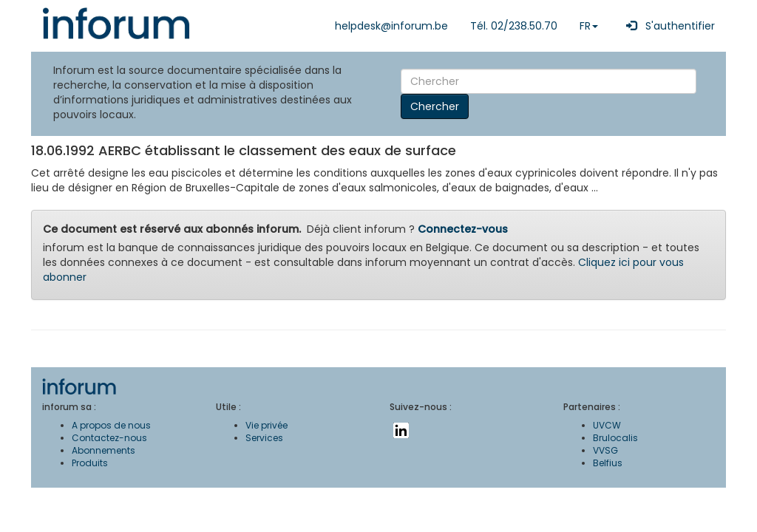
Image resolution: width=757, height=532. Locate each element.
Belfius (608, 463)
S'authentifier (668, 26)
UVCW (607, 425)
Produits (90, 463)
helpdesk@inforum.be (391, 26)
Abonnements (103, 450)
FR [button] (589, 26)
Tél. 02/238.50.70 (514, 26)
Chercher (435, 106)
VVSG (605, 450)
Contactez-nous (109, 438)
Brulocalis (615, 438)
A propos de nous (111, 425)
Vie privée (267, 425)
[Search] (549, 81)
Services (264, 438)
